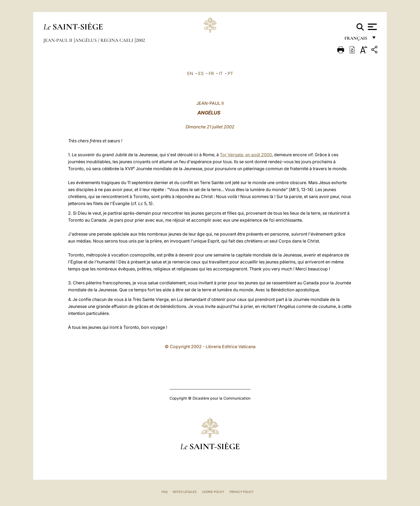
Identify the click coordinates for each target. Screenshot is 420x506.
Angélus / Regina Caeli (105, 40)
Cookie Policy (213, 492)
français (356, 40)
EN (190, 73)
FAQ (164, 492)
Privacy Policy (241, 492)
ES (201, 73)
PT (230, 73)
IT (221, 73)
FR (211, 73)
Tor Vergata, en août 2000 (246, 155)
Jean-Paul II (58, 40)
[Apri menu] (372, 27)
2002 (140, 40)
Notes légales (185, 492)
